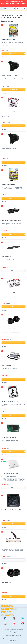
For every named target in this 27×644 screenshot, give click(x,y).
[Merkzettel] (18, 8)
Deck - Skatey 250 (6, 257)
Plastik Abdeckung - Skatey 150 (10, 148)
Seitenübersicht (13, 640)
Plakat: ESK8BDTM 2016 (8, 184)
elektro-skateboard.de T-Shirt (10, 474)
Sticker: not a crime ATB (8, 112)
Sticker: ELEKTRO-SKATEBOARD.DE (11, 546)
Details (18, 270)
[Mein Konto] (21, 8)
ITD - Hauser (20, 642)
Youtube (14, 624)
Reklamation (18, 636)
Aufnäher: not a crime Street (10, 401)
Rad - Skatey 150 (6, 582)
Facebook (5, 619)
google (23, 624)
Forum (5, 624)
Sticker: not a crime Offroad (9, 293)
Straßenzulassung (15, 638)
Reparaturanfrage (6, 638)
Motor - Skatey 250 (7, 365)
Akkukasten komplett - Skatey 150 (11, 220)
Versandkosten (4, 631)
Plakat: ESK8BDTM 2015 (8, 40)
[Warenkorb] (25, 8)
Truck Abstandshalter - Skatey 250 (11, 510)
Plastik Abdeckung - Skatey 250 (10, 76)
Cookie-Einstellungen (9, 636)
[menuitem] (4, 8)
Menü (4, 8)
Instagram (14, 619)
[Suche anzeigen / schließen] (14, 8)
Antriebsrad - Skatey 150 (8, 329)
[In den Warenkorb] (13, 54)
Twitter (23, 619)
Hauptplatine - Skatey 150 (9, 438)
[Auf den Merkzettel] (4, 57)
